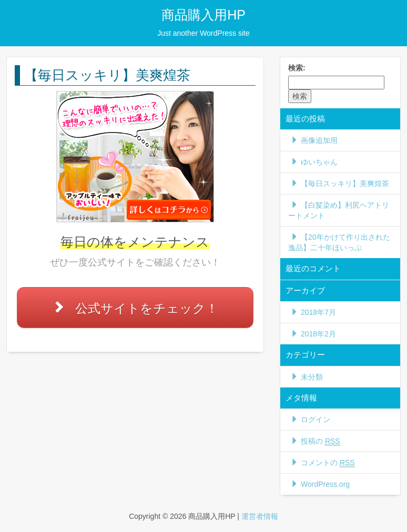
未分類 (312, 377)
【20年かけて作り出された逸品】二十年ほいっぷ (339, 242)
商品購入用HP (203, 15)
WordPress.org (325, 484)
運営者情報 (260, 516)
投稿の (320, 441)
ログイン (316, 420)
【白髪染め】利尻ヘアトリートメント (339, 210)
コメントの (328, 463)
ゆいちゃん (319, 162)
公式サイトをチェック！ (147, 308)
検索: (297, 68)
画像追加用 (319, 140)
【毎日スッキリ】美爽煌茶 (345, 183)
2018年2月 (318, 334)
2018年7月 (318, 312)
